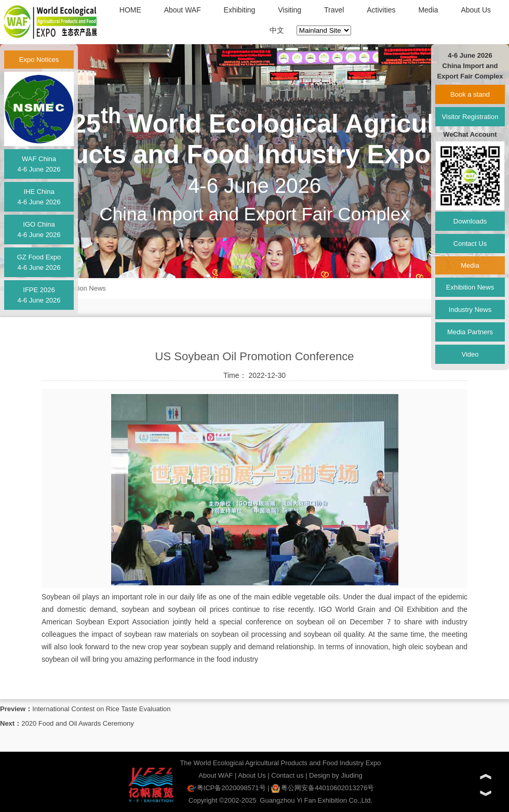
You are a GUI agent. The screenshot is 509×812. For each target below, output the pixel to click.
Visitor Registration (470, 117)
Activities (381, 10)
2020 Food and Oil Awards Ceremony (78, 723)
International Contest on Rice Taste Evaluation (101, 709)
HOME (130, 10)
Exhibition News (82, 288)
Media (428, 10)
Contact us (287, 775)
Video (470, 354)
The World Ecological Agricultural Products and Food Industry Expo (280, 763)
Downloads (470, 221)
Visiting (290, 10)
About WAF (183, 10)
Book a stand (470, 94)
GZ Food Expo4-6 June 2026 (39, 262)
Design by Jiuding (336, 775)
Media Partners (470, 332)
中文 (277, 30)
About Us (476, 10)
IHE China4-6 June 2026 (39, 197)
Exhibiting (240, 10)
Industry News (470, 310)
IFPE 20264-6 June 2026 (39, 295)
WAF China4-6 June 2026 (39, 164)
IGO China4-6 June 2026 (39, 230)
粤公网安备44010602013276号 (323, 788)
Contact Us (470, 244)
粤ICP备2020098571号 (226, 788)
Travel (334, 10)
